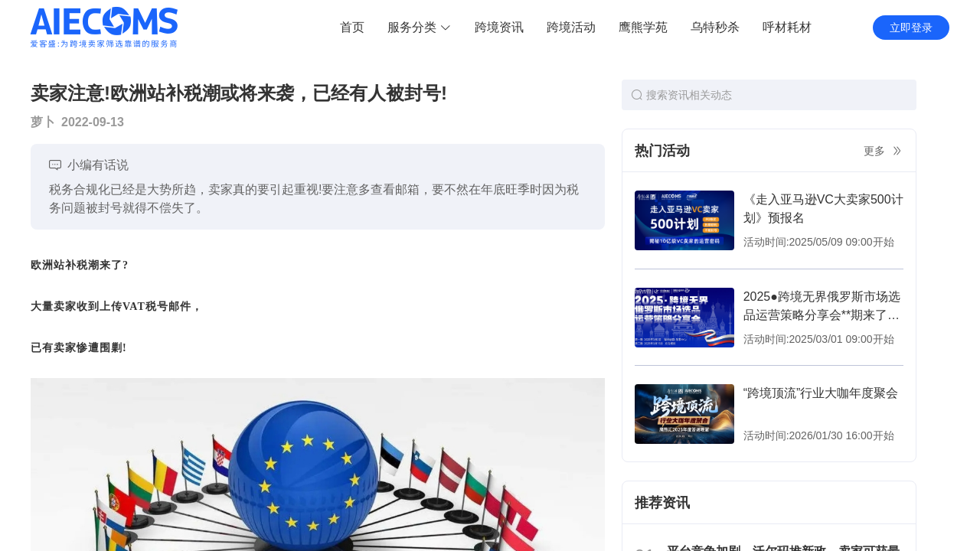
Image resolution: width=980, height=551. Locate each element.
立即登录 (911, 28)
